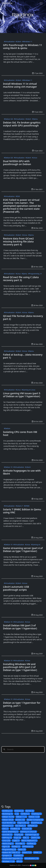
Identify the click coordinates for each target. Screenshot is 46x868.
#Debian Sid (8, 119)
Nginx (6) (6, 846)
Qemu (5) (22, 849)
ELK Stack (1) (20, 826)
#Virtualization (9, 42)
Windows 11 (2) (8, 861)
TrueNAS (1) (18, 855)
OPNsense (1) (28, 846)
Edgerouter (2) (23, 823)
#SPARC (27, 506)
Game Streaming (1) (10, 832)
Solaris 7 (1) (27, 852)
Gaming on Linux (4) (28, 832)
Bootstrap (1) (7, 814)
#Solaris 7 (19, 506)
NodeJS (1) (16, 846)
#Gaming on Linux (28, 390)
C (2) (17, 814)
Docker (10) (20, 820)
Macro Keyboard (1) (29, 841)
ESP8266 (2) (33, 826)
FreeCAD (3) (27, 829)
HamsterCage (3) (32, 835)
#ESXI (18, 196)
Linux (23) (6, 841)
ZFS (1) (19, 861)
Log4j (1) (16, 841)
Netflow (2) (31, 844)
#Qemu (35, 119)
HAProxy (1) (7, 838)
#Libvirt (19, 42)
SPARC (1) (37, 852)
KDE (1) (26, 838)
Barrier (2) (30, 811)
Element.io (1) (8, 826)
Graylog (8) (19, 835)
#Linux (35, 158)
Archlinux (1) (7, 811)
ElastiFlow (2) (36, 823)
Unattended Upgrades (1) (12, 858)
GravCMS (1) (7, 835)
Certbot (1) (25, 814)
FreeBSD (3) (15, 829)
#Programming (34, 274)
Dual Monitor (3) (9, 823)
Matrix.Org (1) (8, 844)
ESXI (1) (5, 829)
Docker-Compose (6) (35, 820)
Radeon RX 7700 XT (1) (11, 852)
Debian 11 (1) (21, 817)
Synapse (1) (7, 855)
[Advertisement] (24, 36)
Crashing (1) (36, 814)
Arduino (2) (19, 811)
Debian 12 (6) (34, 817)
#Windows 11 (27, 42)
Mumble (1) (20, 844)
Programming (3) (9, 849)
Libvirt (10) (35, 838)
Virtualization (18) (32, 858)
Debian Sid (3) (8, 820)
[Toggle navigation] (41, 3)
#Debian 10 (8, 467)
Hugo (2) (17, 838)
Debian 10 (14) (8, 817)
